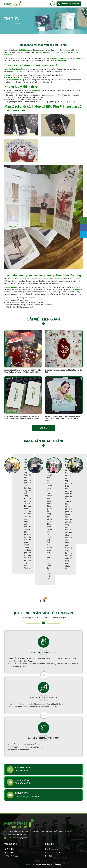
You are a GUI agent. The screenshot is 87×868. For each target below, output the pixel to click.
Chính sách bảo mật (54, 852)
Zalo (84, 234)
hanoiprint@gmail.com (27, 796)
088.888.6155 (22, 783)
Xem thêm (44, 428)
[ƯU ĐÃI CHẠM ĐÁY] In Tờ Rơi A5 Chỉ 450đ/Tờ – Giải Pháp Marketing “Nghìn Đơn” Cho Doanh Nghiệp (23, 371)
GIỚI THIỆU (9, 849)
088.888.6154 (22, 771)
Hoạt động (9, 852)
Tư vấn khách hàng (84, 220)
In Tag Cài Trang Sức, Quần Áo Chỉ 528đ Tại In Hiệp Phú (63, 371)
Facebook (84, 227)
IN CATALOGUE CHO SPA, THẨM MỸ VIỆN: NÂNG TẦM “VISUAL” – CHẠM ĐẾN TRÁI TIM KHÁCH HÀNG (63, 418)
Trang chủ (16, 23)
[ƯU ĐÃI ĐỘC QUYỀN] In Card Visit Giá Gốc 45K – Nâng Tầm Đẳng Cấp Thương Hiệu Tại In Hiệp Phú (22, 417)
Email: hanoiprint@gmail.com (17, 838)
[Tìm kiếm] (53, 4)
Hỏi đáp (49, 856)
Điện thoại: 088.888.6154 (15, 835)
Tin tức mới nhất (11, 856)
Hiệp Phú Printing (54, 865)
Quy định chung (52, 849)
